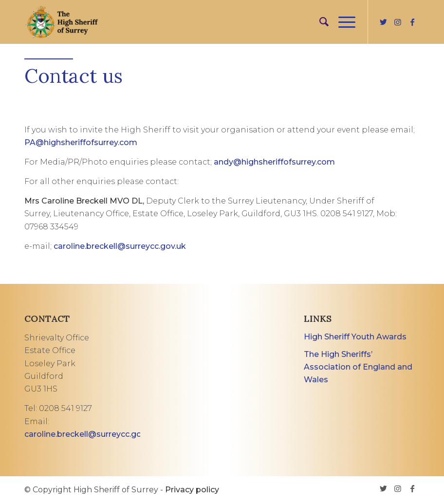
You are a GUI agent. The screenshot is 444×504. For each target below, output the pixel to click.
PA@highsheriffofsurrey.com (81, 142)
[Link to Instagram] (398, 22)
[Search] (319, 22)
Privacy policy (192, 490)
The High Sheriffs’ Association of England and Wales (358, 367)
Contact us (74, 76)
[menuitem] (319, 22)
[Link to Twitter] (383, 22)
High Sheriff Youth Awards (355, 337)
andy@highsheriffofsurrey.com (274, 162)
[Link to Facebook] (412, 22)
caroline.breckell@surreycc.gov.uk (120, 246)
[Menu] (342, 22)
